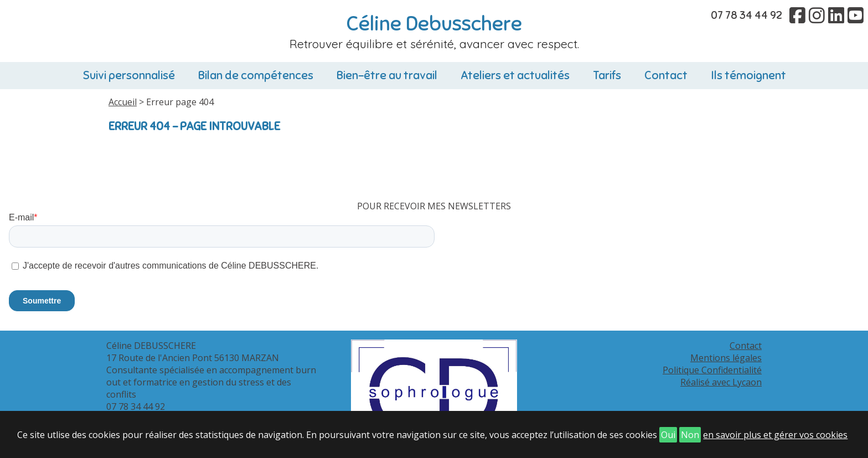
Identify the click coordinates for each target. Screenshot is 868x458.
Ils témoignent (748, 75)
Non (690, 435)
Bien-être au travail (387, 75)
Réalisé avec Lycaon (721, 382)
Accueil (123, 102)
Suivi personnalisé (129, 75)
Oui (668, 435)
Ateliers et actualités (515, 75)
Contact (666, 75)
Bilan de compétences (256, 75)
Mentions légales (726, 358)
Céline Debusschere (434, 24)
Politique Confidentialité (712, 370)
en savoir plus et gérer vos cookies (775, 435)
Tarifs (607, 75)
